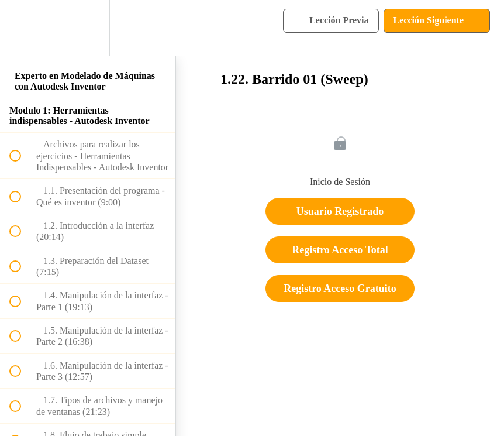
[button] (22, 28)
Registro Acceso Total (340, 250)
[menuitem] (88, 28)
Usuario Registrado (340, 211)
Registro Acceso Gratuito (340, 289)
